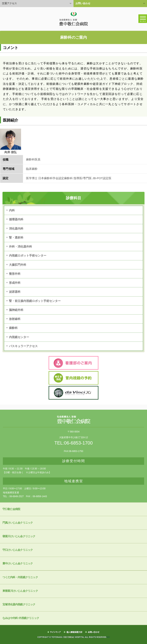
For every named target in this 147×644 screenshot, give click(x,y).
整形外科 (15, 274)
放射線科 (15, 319)
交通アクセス (9, 3)
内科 (12, 210)
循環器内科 (16, 219)
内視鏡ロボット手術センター (28, 255)
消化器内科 (16, 228)
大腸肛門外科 (18, 265)
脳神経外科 (16, 310)
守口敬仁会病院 (11, 509)
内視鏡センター (19, 337)
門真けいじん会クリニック (18, 523)
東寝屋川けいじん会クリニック (20, 591)
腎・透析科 (16, 237)
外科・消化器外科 (20, 246)
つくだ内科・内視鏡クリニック (20, 577)
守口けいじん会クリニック (18, 550)
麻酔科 (13, 328)
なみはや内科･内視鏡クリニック (21, 618)
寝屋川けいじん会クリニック (19, 536)
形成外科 (15, 283)
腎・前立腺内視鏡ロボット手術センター (35, 301)
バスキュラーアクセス (23, 346)
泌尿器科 (15, 292)
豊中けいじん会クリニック (18, 563)
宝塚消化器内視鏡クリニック (19, 604)
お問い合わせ (83, 3)
